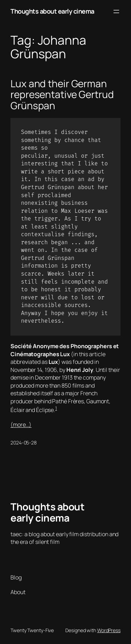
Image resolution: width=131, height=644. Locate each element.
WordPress (109, 630)
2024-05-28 (24, 443)
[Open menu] (116, 12)
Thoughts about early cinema (52, 11)
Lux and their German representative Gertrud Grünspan (62, 95)
